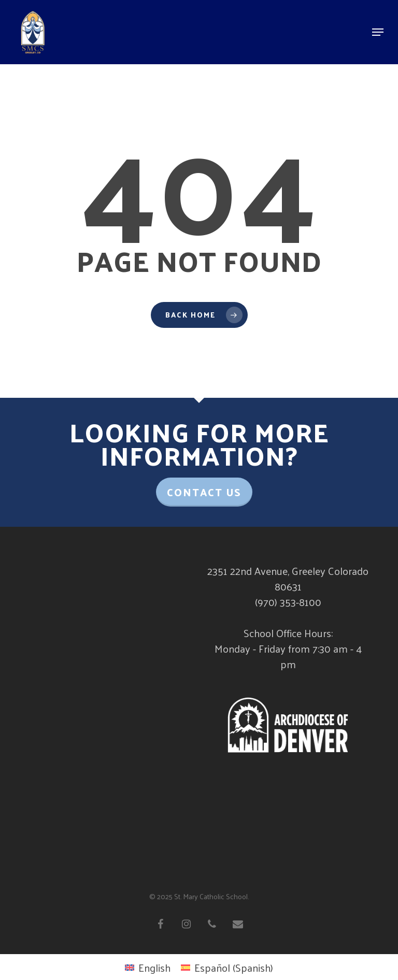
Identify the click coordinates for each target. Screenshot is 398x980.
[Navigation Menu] (378, 32)
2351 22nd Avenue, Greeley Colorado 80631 (288, 579)
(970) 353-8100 (288, 602)
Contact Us (204, 492)
